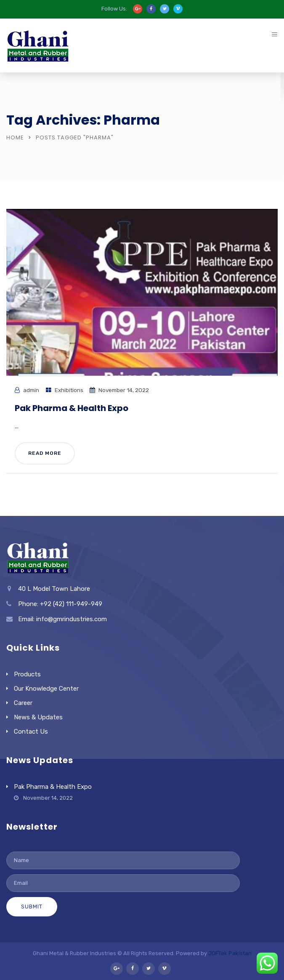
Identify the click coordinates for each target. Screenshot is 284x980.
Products (27, 674)
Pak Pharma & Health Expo (72, 408)
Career (23, 703)
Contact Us (31, 732)
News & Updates (38, 717)
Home (15, 138)
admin (31, 390)
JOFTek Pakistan (230, 953)
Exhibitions (69, 390)
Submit (32, 907)
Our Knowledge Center (46, 689)
